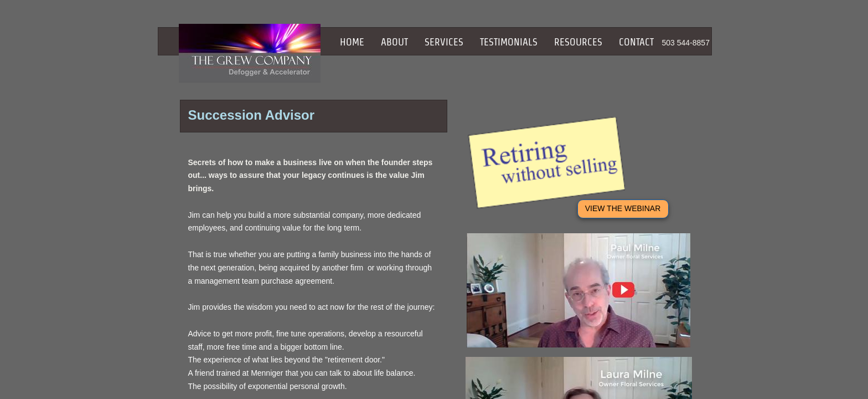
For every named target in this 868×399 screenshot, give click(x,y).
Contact (636, 42)
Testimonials (509, 42)
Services (444, 42)
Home (352, 42)
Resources (578, 42)
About (394, 42)
